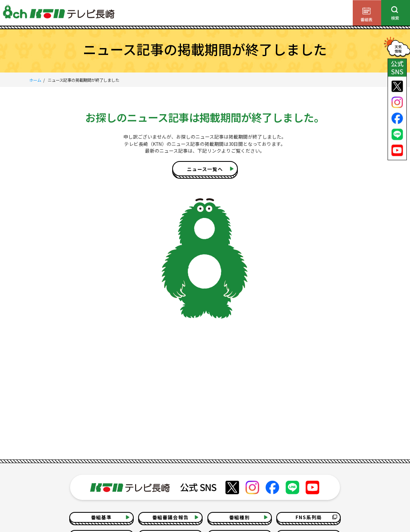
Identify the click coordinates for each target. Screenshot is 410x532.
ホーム (35, 80)
